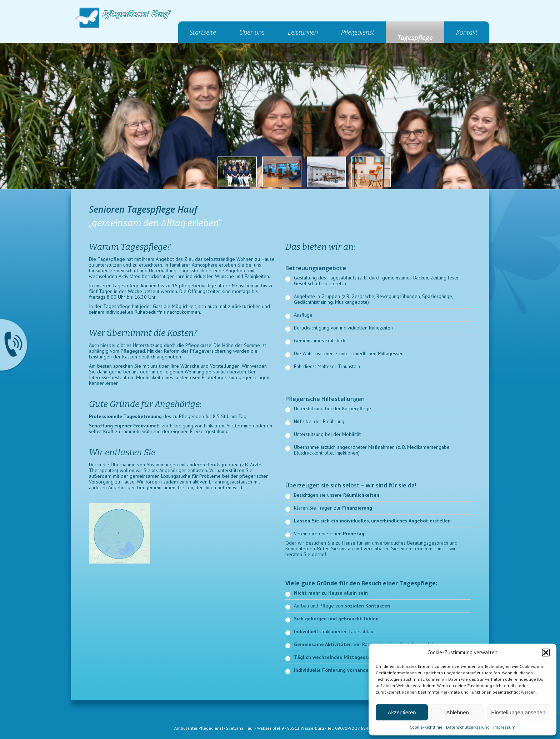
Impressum (504, 727)
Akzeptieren (402, 712)
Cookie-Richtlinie (426, 727)
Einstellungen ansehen (518, 712)
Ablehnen (457, 712)
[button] (546, 653)
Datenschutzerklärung (468, 727)
